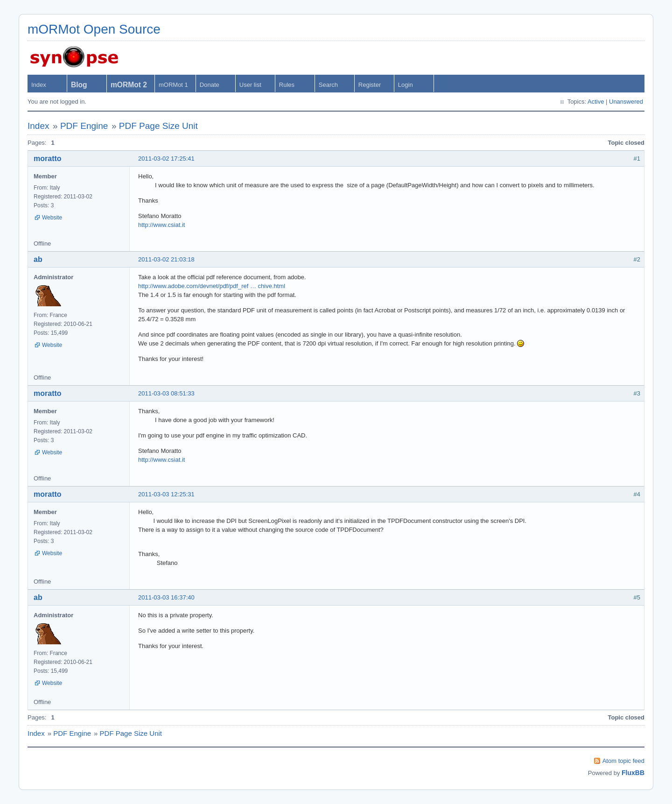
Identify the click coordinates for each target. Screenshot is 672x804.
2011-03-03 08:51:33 (166, 393)
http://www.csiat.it (161, 225)
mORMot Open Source (94, 29)
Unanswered (626, 102)
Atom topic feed (623, 761)
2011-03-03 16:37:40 (166, 597)
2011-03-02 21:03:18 (166, 259)
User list (250, 85)
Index (39, 85)
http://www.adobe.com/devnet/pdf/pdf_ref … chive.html (212, 286)
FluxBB (633, 773)
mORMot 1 (173, 85)
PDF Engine (84, 126)
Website (52, 218)
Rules (287, 85)
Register (370, 85)
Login (406, 85)
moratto (48, 159)
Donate (210, 85)
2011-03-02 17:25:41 (166, 159)
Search (328, 85)
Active (596, 102)
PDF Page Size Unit (158, 126)
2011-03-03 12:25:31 (166, 494)
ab (38, 259)
